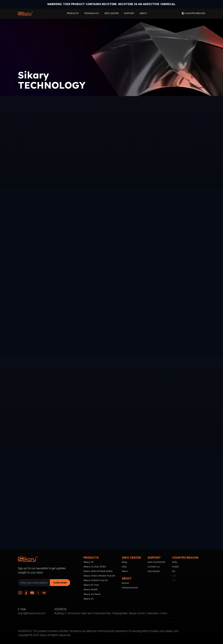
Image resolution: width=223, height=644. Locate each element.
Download (153, 571)
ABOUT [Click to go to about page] (143, 13)
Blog (124, 562)
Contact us (154, 567)
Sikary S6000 (91, 589)
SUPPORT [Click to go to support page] (129, 13)
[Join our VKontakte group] (44, 593)
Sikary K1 (89, 599)
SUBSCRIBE (60, 583)
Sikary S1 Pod (91, 585)
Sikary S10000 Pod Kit (96, 580)
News (125, 571)
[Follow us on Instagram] (20, 593)
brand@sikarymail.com (32, 613)
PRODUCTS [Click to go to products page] (73, 13)
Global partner (130, 588)
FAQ (124, 567)
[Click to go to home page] (26, 13)
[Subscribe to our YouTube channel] (32, 593)
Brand (125, 583)
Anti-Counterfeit (156, 562)
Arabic (175, 567)
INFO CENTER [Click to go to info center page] (112, 13)
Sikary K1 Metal (92, 594)
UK (174, 571)
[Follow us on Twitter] (38, 593)
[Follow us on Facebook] (26, 593)
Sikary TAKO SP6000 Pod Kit (99, 576)
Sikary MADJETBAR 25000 (98, 571)
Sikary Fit (89, 562)
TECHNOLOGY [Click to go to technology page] (92, 13)
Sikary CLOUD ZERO (95, 567)
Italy (175, 562)
